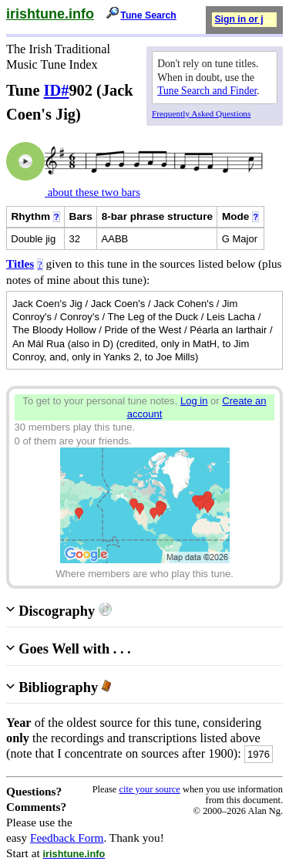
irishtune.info (50, 14)
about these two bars (92, 192)
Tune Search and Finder (207, 91)
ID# (57, 90)
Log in (194, 401)
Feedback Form (67, 838)
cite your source (149, 789)
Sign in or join (246, 19)
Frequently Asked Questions (201, 113)
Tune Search (148, 15)
